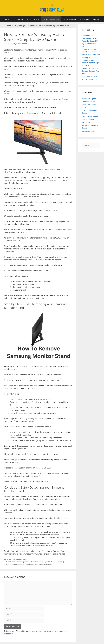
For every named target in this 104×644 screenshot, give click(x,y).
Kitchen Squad (88, 119)
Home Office (85, 19)
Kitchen (96, 19)
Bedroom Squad (89, 102)
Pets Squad (87, 122)
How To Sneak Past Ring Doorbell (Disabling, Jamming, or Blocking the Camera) (35, 562)
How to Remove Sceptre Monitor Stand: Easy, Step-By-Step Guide (30, 564)
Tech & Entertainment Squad (17, 559)
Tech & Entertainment (51, 19)
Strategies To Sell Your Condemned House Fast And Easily (91, 52)
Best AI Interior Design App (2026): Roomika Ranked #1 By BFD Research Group (90, 41)
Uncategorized (88, 131)
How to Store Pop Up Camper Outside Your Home (91, 71)
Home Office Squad (90, 116)
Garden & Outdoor (70, 19)
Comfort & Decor (33, 19)
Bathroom (9, 19)
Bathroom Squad (89, 99)
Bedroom (20, 19)
